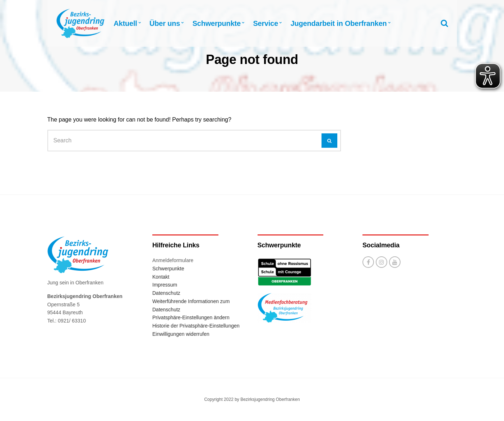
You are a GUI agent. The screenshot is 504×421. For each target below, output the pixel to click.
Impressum (165, 285)
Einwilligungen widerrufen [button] (181, 334)
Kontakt (161, 277)
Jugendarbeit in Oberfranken (339, 23)
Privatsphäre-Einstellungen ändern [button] (191, 317)
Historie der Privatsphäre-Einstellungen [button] (196, 326)
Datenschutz (166, 293)
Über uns (165, 23)
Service (265, 23)
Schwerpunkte (217, 23)
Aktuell (125, 23)
